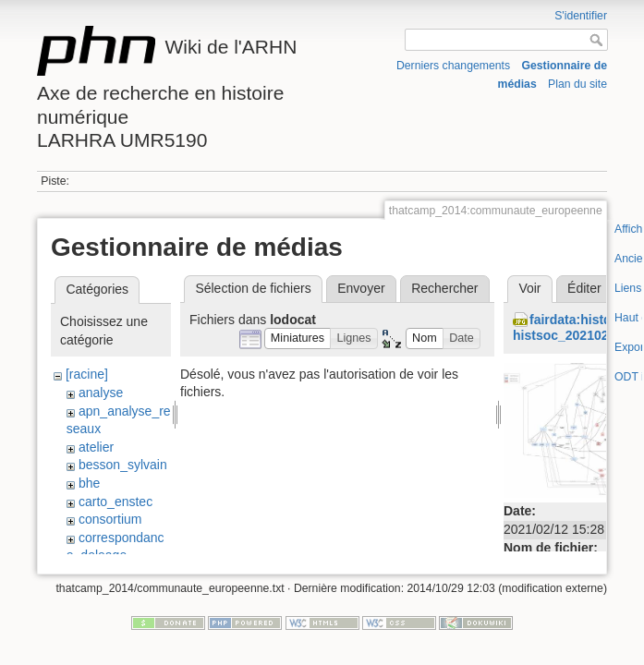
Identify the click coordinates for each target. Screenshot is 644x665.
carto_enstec (115, 502)
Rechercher (444, 288)
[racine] (87, 374)
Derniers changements (453, 66)
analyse (101, 393)
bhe (89, 483)
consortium (110, 519)
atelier (96, 447)
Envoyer (361, 288)
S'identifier (581, 16)
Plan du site (577, 84)
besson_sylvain (123, 465)
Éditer (584, 288)
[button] (298, 339)
